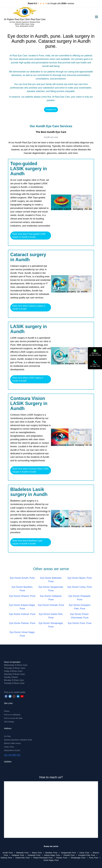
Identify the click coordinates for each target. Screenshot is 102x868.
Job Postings (9, 722)
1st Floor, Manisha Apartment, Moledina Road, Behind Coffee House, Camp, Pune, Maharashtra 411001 (25, 24)
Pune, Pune (94, 858)
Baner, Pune (37, 853)
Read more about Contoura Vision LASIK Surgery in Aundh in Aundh (31, 470)
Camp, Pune (84, 853)
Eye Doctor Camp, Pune (80, 587)
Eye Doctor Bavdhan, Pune (22, 589)
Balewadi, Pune (22, 853)
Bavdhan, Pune (51, 853)
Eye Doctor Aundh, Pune (22, 578)
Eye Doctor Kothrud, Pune (22, 614)
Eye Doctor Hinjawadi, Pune (80, 598)
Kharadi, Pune (69, 855)
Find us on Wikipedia (12, 715)
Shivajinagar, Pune (78, 858)
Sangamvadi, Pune (68, 853)
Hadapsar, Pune (18, 855)
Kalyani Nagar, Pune (52, 855)
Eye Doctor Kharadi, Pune (51, 605)
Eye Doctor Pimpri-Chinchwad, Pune (80, 616)
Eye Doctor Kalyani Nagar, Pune (22, 607)
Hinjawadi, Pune (34, 855)
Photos (7, 711)
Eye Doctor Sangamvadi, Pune (51, 589)
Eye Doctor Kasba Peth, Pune (51, 616)
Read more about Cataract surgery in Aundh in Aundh (29, 307)
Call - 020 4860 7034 (12, 755)
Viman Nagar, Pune (51, 860)
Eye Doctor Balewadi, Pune (51, 580)
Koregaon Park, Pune (87, 855)
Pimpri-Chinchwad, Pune (43, 858)
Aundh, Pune (8, 853)
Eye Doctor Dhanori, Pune (22, 596)
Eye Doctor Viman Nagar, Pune (22, 634)
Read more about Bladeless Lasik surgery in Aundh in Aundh (27, 542)
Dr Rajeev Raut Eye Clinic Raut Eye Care (25, 19)
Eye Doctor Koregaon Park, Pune (80, 607)
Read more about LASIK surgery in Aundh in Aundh (28, 379)
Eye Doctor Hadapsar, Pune (51, 598)
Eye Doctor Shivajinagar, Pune (51, 625)
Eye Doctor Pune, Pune (80, 623)
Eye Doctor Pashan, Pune (22, 623)
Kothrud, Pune (6, 858)
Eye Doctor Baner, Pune (80, 578)
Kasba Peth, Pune (23, 858)
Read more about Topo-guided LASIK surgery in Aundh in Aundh (29, 235)
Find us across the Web (13, 718)
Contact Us (51, 110)
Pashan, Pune (62, 858)
